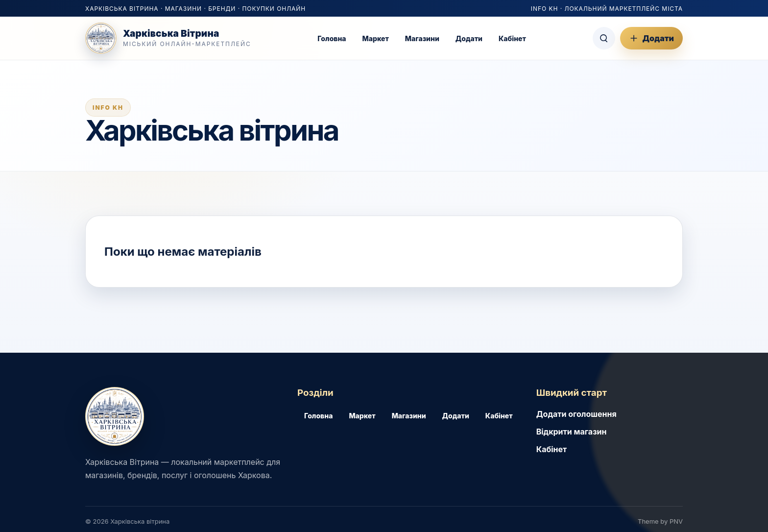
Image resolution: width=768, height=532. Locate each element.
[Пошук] (604, 38)
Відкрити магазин (572, 432)
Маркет (376, 38)
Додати (469, 38)
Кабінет (512, 38)
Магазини (422, 38)
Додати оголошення (576, 414)
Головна (332, 38)
